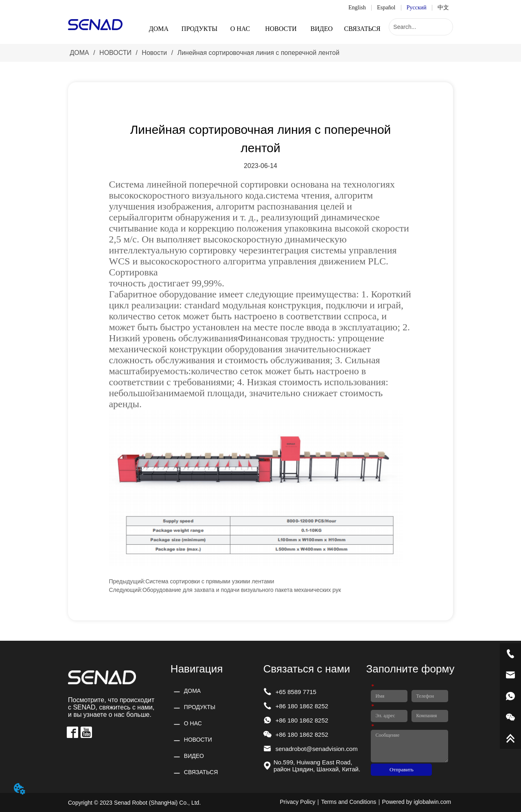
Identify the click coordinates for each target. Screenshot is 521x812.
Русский (417, 8)
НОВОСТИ (116, 53)
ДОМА (79, 53)
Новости (154, 53)
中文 (443, 8)
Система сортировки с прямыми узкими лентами (210, 581)
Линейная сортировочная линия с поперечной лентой (257, 53)
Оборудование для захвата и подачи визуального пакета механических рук (242, 590)
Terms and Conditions (349, 802)
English (357, 8)
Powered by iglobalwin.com (417, 802)
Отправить (402, 769)
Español (386, 8)
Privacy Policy (298, 802)
